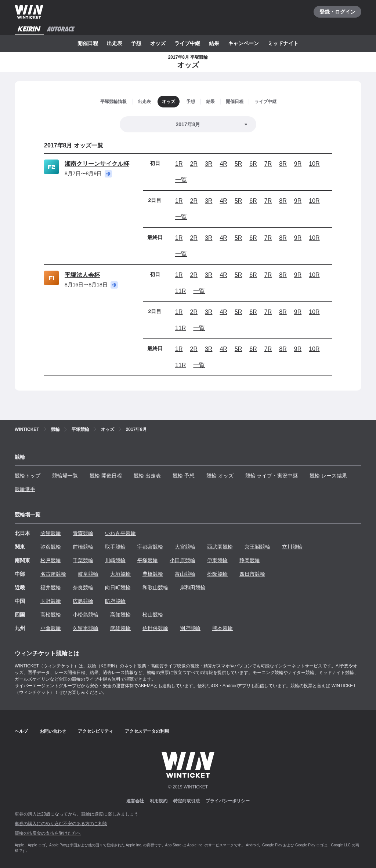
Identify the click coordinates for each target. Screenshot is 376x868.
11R (180, 291)
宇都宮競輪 (150, 547)
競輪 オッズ (220, 476)
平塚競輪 (148, 560)
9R (298, 164)
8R (283, 164)
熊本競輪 (223, 628)
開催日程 (88, 43)
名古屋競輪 (53, 574)
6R (253, 164)
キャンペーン (243, 43)
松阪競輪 (217, 574)
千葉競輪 (83, 560)
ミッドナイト (283, 43)
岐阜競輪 (88, 574)
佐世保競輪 (155, 628)
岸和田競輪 (193, 587)
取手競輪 (115, 547)
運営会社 (135, 801)
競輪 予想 (184, 476)
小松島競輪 (86, 615)
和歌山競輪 (155, 587)
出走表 (115, 43)
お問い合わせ (53, 731)
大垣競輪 (120, 574)
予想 (136, 43)
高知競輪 (120, 615)
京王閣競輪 (257, 547)
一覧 (181, 180)
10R (314, 164)
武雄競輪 (120, 628)
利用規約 (159, 801)
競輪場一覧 (65, 476)
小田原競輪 (182, 560)
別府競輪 (190, 628)
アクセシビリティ (95, 731)
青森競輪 (83, 533)
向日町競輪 (118, 587)
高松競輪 (51, 615)
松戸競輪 (51, 560)
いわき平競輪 (120, 533)
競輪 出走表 (147, 476)
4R (223, 164)
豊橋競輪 (153, 574)
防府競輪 (115, 601)
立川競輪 (292, 547)
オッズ (158, 43)
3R (209, 164)
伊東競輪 (217, 560)
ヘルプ (21, 731)
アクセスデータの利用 (147, 731)
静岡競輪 (250, 560)
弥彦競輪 (51, 547)
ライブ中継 (187, 43)
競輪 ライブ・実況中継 (272, 476)
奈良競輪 (83, 587)
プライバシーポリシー (228, 801)
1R (179, 164)
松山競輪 (153, 615)
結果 (214, 43)
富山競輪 (185, 574)
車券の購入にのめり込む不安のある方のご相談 (61, 824)
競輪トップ (28, 476)
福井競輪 (51, 587)
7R (268, 164)
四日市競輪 (252, 574)
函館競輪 (51, 533)
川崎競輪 (115, 560)
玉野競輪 (51, 601)
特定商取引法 (187, 801)
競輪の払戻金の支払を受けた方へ (48, 833)
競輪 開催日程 (106, 476)
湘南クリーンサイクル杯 (97, 164)
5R (238, 164)
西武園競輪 (220, 547)
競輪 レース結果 (328, 476)
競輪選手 (25, 489)
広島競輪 (83, 601)
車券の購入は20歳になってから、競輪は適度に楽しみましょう (77, 814)
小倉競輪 (51, 628)
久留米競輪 (86, 628)
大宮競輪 (185, 547)
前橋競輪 (83, 547)
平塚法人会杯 (82, 275)
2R (194, 164)
